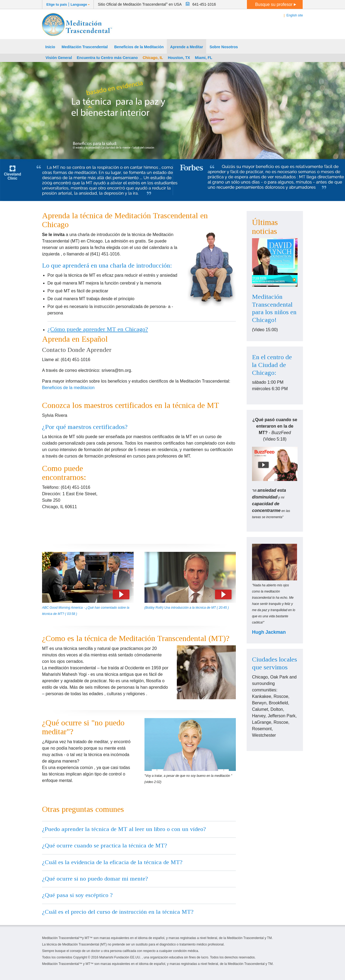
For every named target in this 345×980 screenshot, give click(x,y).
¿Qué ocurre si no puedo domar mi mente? (95, 879)
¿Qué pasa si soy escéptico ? (77, 895)
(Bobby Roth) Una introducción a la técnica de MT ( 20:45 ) (187, 608)
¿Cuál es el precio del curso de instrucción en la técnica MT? (118, 912)
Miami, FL (204, 58)
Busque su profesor (275, 4)
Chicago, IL (153, 58)
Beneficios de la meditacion (68, 388)
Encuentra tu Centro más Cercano (107, 58)
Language (79, 4)
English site (295, 15)
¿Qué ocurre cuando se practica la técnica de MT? (105, 845)
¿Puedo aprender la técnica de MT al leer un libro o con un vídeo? (124, 829)
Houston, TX (179, 58)
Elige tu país (57, 4)
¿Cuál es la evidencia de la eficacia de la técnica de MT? (112, 862)
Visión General (59, 58)
